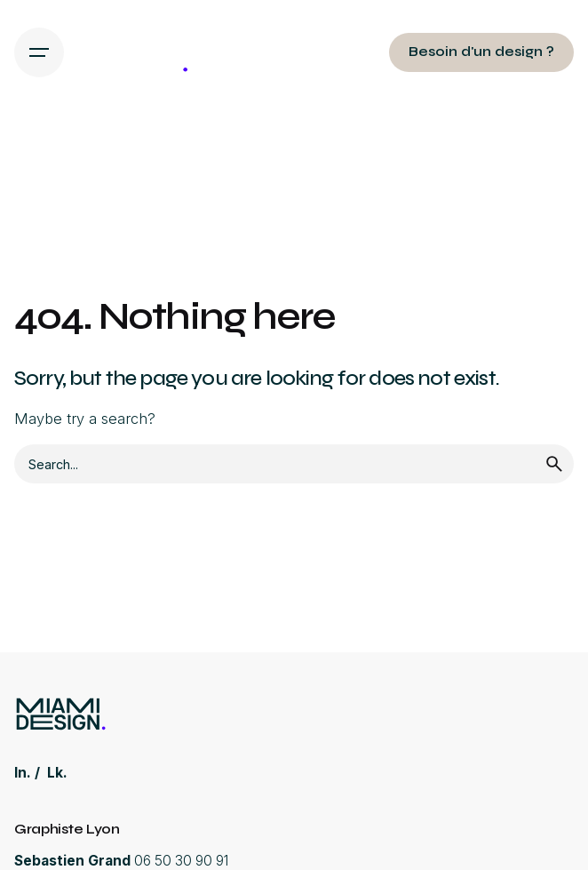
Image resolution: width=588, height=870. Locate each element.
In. (23, 773)
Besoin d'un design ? (481, 52)
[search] (554, 464)
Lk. (57, 773)
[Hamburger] (39, 52)
